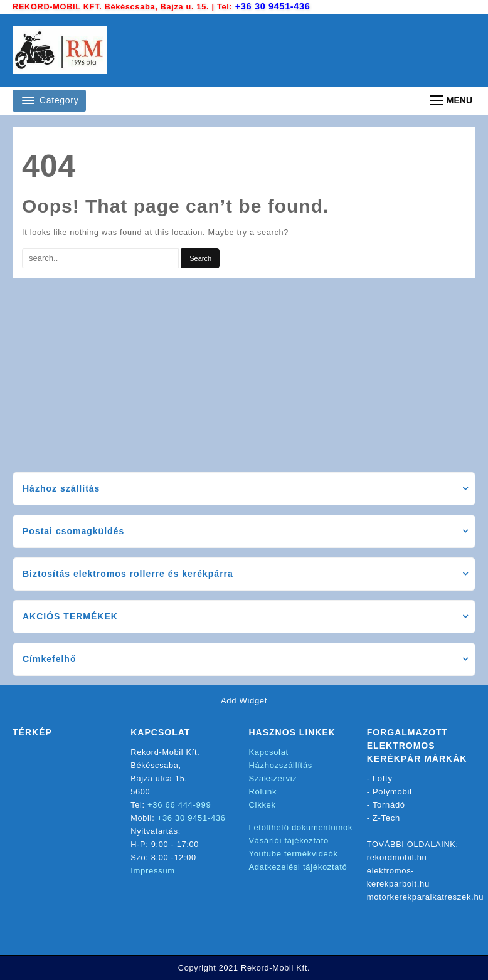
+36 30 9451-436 (274, 6)
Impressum (153, 870)
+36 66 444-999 (180, 804)
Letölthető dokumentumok (301, 827)
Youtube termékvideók (294, 853)
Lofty (383, 778)
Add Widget (244, 700)
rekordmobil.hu (397, 857)
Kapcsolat (269, 751)
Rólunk (263, 791)
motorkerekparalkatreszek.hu (426, 896)
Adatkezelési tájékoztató (298, 866)
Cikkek (263, 804)
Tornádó (389, 804)
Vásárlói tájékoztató (289, 840)
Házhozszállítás (281, 765)
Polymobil (392, 791)
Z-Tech (386, 817)
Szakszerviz (273, 778)
